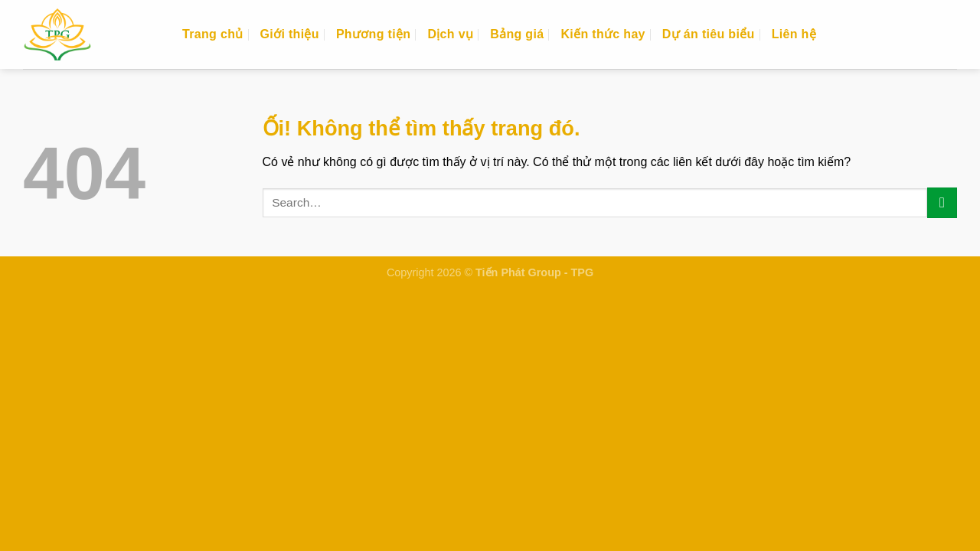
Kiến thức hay (603, 34)
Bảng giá (517, 34)
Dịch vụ (450, 34)
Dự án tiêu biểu (709, 34)
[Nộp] (942, 202)
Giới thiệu (290, 34)
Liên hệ (794, 34)
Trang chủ (213, 34)
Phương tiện (374, 34)
